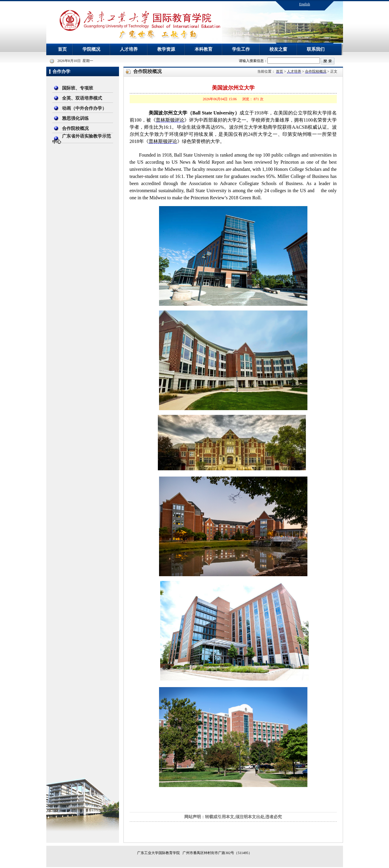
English (305, 4)
